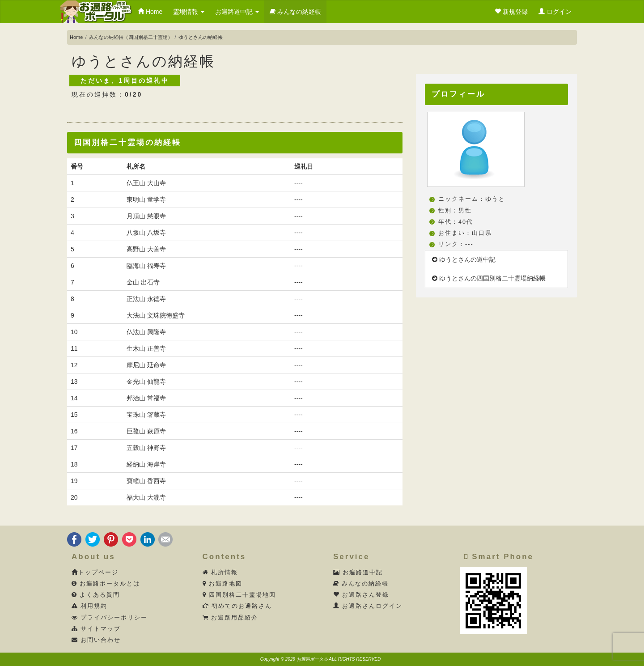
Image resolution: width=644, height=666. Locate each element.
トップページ (95, 573)
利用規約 (90, 606)
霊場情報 (189, 12)
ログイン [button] (555, 12)
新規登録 (511, 12)
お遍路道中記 (237, 12)
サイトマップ (96, 629)
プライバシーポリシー (110, 618)
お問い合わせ (96, 640)
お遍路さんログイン (368, 606)
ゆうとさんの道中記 (464, 259)
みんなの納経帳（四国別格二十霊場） (131, 37)
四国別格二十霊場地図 (239, 595)
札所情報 (220, 573)
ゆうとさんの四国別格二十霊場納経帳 (489, 278)
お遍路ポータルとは (106, 584)
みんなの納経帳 (295, 12)
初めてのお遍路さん (237, 606)
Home (150, 12)
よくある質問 (96, 595)
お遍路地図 (223, 584)
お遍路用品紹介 (231, 618)
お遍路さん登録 (361, 595)
